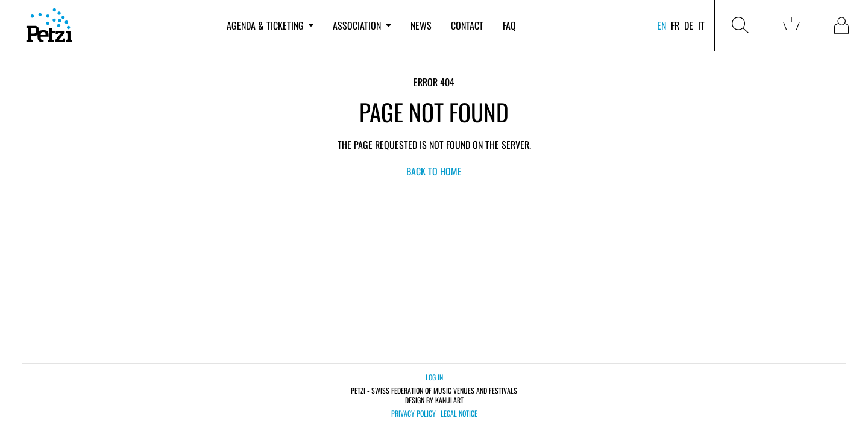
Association (362, 25)
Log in (434, 377)
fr (675, 25)
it (701, 25)
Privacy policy (414, 414)
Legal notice (459, 414)
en (662, 25)
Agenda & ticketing (270, 25)
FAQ (509, 25)
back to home (434, 171)
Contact (467, 25)
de (689, 25)
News (421, 25)
